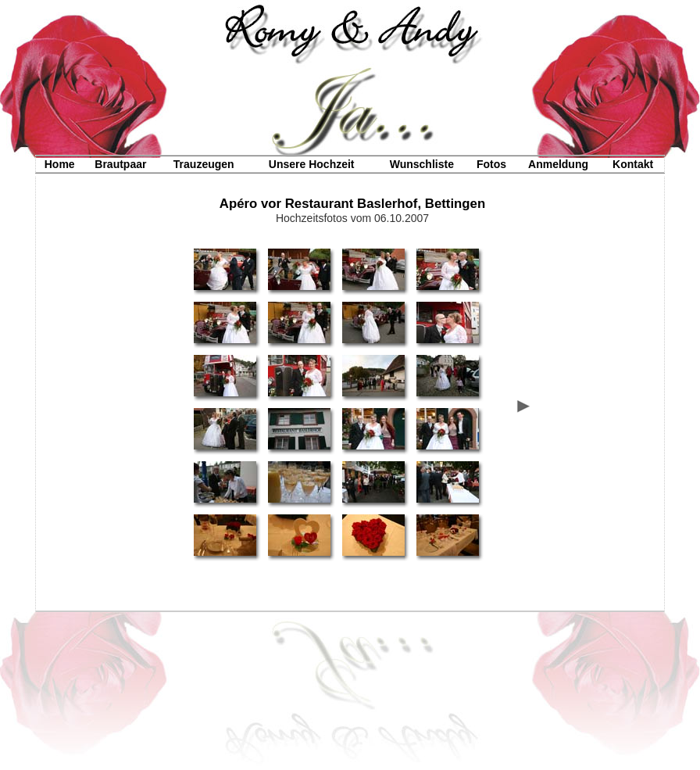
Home (60, 164)
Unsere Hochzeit (312, 164)
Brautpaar (120, 164)
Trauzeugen (204, 164)
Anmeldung (558, 164)
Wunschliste (422, 164)
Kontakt (633, 164)
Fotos (491, 164)
